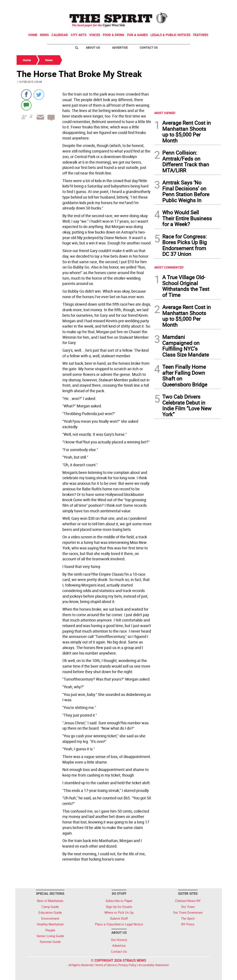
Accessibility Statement (154, 965)
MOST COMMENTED (169, 267)
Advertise (120, 47)
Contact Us (149, 47)
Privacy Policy (127, 965)
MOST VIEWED (165, 113)
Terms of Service (106, 965)
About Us (93, 47)
